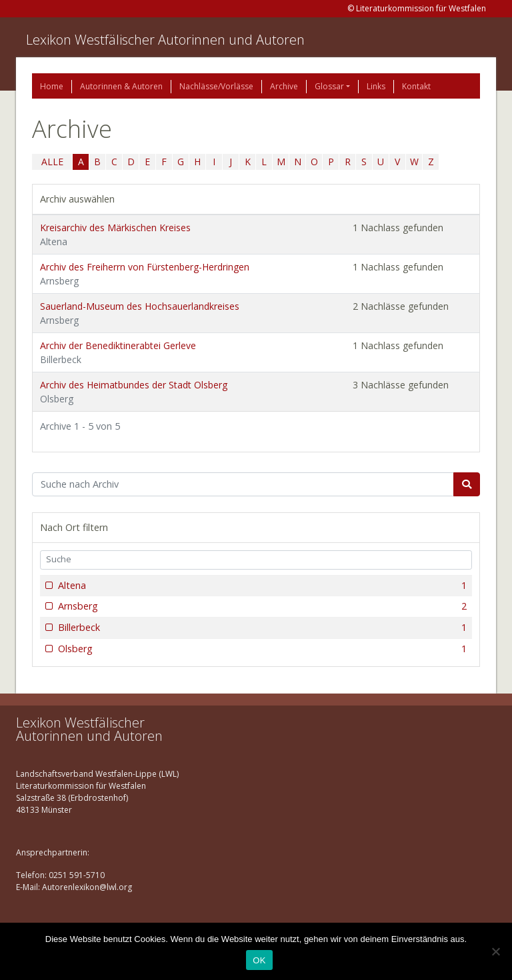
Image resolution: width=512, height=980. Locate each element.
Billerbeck (261, 628)
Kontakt (416, 86)
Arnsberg (261, 606)
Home (52, 86)
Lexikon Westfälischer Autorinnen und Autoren (165, 40)
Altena (261, 586)
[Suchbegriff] (243, 484)
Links (376, 86)
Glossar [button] (329, 86)
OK (259, 960)
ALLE (52, 162)
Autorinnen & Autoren (121, 86)
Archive (284, 86)
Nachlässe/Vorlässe (216, 86)
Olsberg (261, 649)
